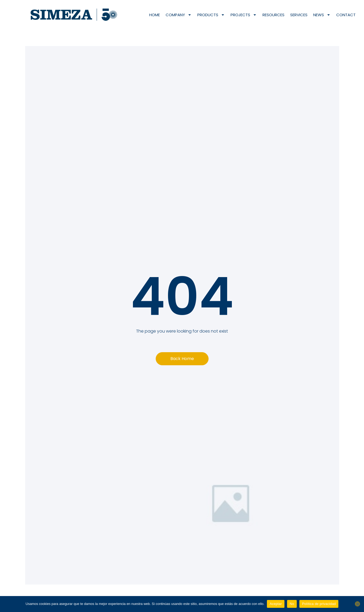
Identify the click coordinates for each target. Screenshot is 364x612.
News (322, 15)
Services (299, 15)
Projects (244, 15)
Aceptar (276, 604)
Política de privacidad (319, 604)
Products (211, 15)
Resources (273, 15)
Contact (346, 15)
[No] (357, 604)
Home (155, 15)
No (292, 604)
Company (179, 15)
